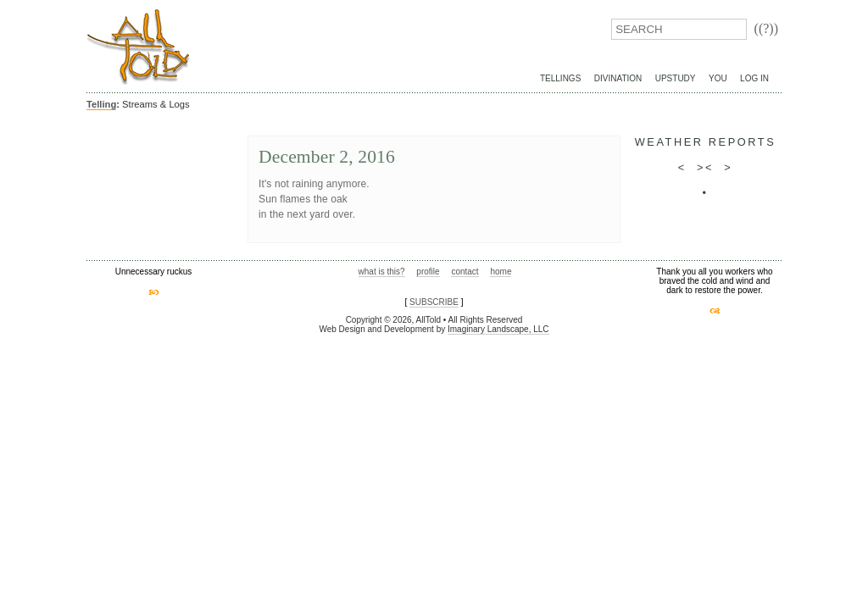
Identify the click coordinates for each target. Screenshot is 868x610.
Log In (754, 78)
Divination (618, 78)
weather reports (706, 142)
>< (705, 167)
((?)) (766, 28)
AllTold (138, 47)
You (718, 78)
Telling (101, 104)
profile (428, 272)
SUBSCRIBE (434, 302)
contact (465, 272)
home (501, 272)
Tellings (560, 78)
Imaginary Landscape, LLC (498, 329)
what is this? (382, 272)
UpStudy (676, 78)
